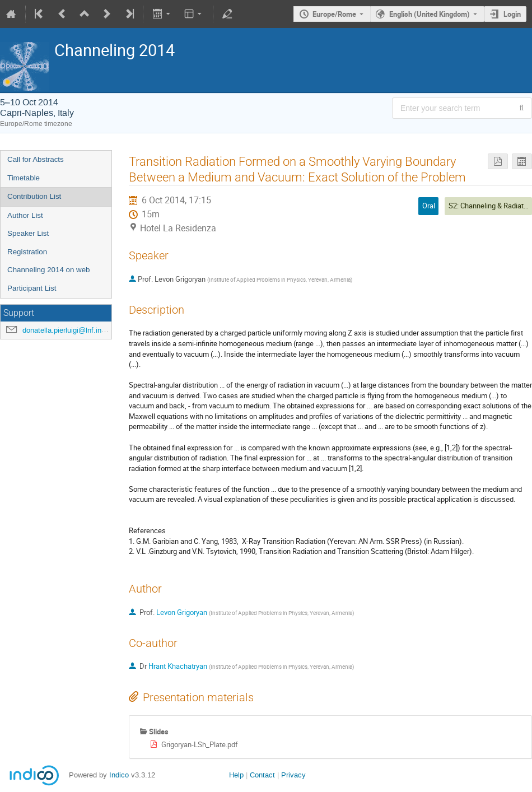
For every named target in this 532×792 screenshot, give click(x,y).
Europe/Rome (334, 14)
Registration (27, 252)
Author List (25, 215)
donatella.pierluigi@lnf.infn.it (68, 330)
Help (236, 775)
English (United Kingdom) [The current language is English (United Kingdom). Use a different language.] (430, 14)
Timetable (24, 178)
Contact (262, 775)
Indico (119, 775)
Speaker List (28, 233)
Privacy (293, 775)
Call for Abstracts (36, 159)
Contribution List (34, 196)
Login (512, 14)
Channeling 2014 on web (48, 270)
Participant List (32, 288)
